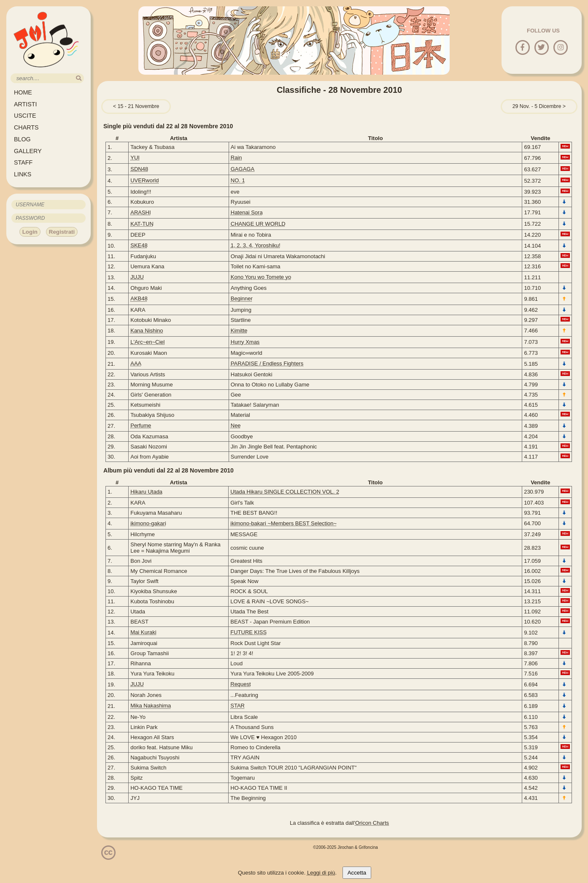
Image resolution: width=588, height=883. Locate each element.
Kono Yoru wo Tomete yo (261, 277)
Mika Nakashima (151, 706)
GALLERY (28, 151)
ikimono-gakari (148, 523)
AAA (136, 363)
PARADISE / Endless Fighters (267, 363)
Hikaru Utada (146, 492)
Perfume (141, 425)
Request (240, 684)
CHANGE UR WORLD (258, 224)
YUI (135, 158)
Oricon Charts (372, 823)
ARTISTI (26, 104)
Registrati (62, 232)
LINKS (23, 174)
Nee (236, 425)
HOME (23, 92)
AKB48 (139, 298)
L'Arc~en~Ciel (147, 342)
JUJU (137, 277)
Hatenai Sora (247, 212)
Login (30, 232)
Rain (236, 158)
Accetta (357, 873)
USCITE (25, 116)
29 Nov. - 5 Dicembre (537, 106)
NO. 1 (238, 180)
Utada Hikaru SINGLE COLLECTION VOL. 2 (285, 492)
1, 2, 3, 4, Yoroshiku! (256, 245)
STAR (237, 706)
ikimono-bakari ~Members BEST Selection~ (283, 523)
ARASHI (140, 212)
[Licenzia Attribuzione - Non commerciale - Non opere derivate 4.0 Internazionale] (108, 857)
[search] (79, 78)
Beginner (242, 298)
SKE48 (139, 245)
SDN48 (139, 169)
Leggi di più (321, 873)
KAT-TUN (142, 224)
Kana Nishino (147, 331)
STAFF (23, 162)
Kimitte (239, 331)
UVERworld (144, 180)
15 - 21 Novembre (139, 106)
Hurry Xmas (245, 342)
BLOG (22, 139)
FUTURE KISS (248, 632)
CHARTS (26, 127)
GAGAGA (243, 169)
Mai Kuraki (143, 632)
